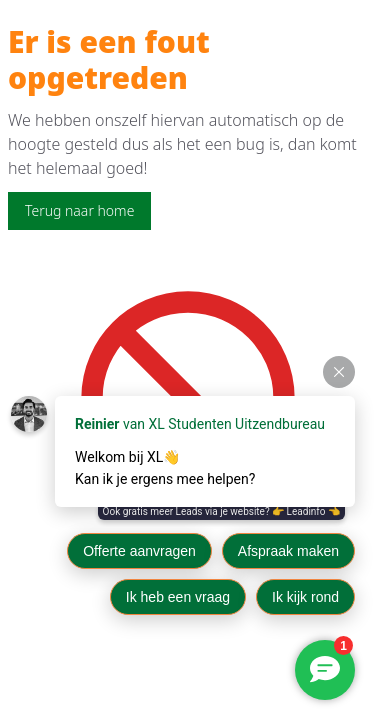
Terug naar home (79, 210)
